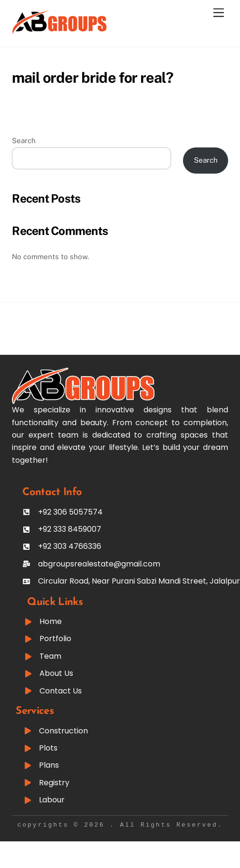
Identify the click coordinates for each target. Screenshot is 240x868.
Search (24, 141)
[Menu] (219, 13)
